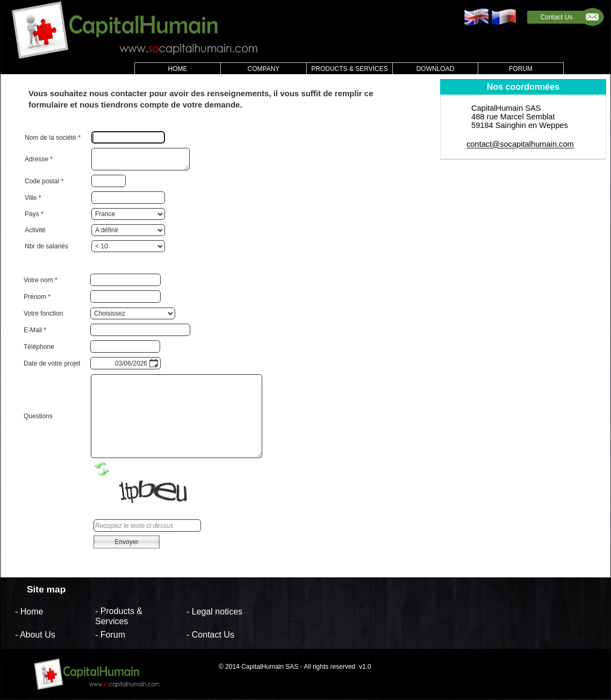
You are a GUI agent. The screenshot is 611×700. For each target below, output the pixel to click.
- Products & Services (119, 616)
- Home (29, 611)
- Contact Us (210, 635)
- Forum (110, 635)
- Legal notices (214, 611)
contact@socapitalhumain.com (520, 145)
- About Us (35, 635)
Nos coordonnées (523, 87)
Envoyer (126, 542)
